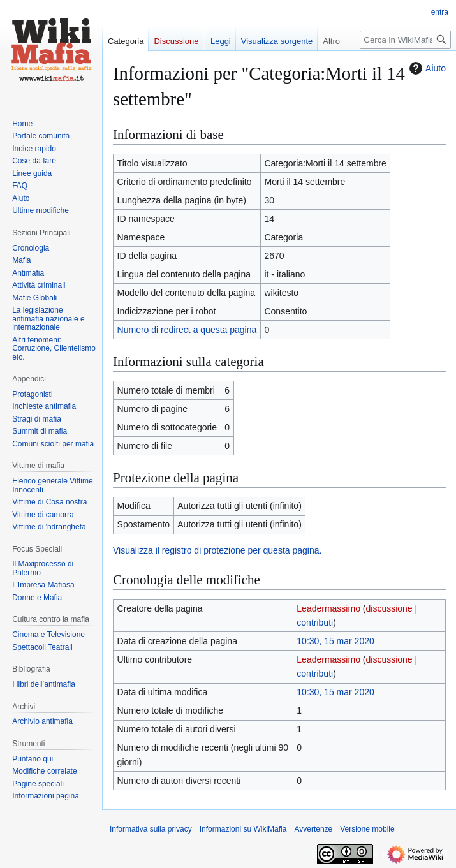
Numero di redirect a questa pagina (187, 330)
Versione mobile (367, 829)
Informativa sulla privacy (151, 829)
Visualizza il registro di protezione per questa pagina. (217, 550)
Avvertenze (313, 829)
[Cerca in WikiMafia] (405, 40)
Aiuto (426, 68)
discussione (389, 608)
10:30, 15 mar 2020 (335, 641)
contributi (315, 622)
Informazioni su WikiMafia (243, 829)
